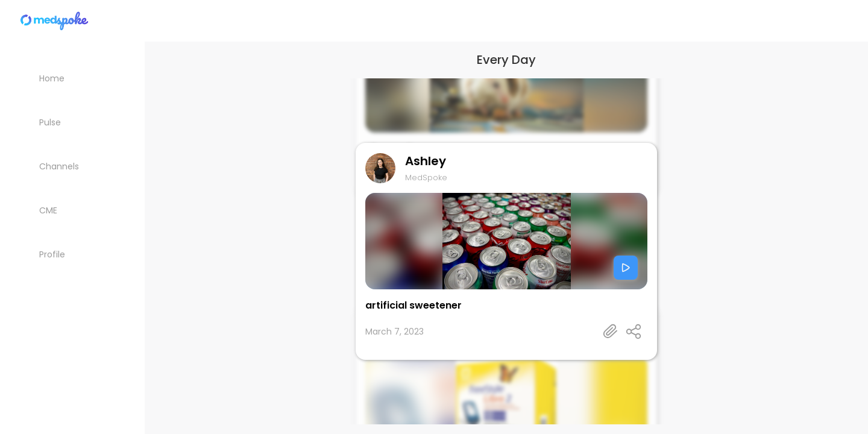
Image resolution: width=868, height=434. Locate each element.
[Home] (55, 21)
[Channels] (72, 166)
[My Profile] (72, 254)
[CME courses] (72, 210)
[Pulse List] (72, 122)
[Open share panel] (634, 332)
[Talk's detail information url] (611, 332)
